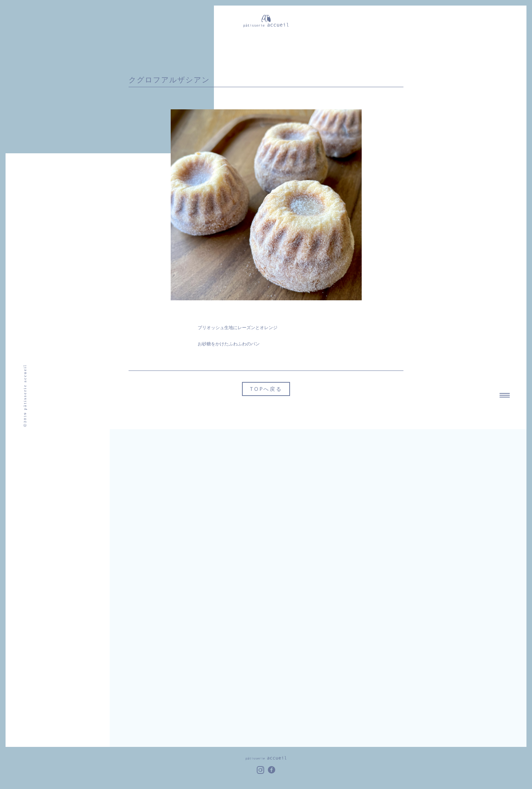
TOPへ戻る (266, 389)
